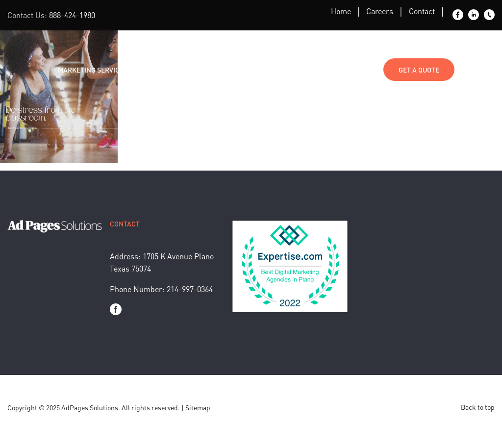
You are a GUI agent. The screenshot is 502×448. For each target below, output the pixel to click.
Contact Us (354, 70)
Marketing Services (93, 70)
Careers (380, 11)
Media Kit (298, 70)
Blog (213, 70)
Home (341, 11)
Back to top (478, 407)
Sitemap (198, 407)
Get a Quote (419, 70)
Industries (166, 70)
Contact (422, 11)
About (252, 70)
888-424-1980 (72, 15)
